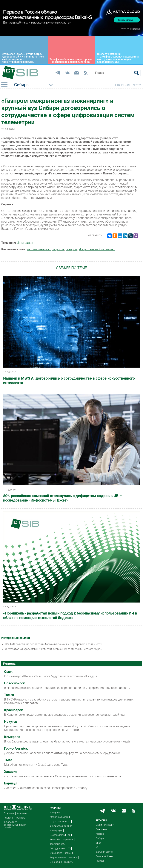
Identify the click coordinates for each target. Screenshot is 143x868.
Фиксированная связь (61, 826)
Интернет (55, 813)
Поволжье (101, 829)
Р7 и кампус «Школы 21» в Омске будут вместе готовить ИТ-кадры (50, 676)
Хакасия (11, 772)
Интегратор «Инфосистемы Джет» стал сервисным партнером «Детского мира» (53, 649)
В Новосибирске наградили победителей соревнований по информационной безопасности (67, 688)
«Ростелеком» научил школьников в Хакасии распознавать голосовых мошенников (63, 776)
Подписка (20, 818)
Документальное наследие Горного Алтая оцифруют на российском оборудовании (62, 753)
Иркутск (11, 722)
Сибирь (100, 838)
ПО (69, 849)
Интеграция (25, 243)
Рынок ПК (55, 840)
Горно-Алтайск (16, 748)
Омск (8, 672)
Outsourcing (56, 853)
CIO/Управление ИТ (60, 822)
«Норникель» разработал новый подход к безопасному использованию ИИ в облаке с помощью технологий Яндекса (70, 615)
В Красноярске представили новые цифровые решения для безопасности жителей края (65, 715)
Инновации (56, 862)
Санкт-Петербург (105, 825)
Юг (97, 847)
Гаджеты (69, 862)
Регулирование (58, 858)
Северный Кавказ (105, 856)
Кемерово (12, 737)
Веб (69, 835)
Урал (98, 843)
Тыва (8, 760)
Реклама (8, 818)
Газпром (71, 249)
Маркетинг (68, 840)
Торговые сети (58, 844)
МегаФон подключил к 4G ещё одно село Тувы (36, 765)
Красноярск (13, 710)
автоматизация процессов (46, 249)
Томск (9, 695)
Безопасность (57, 835)
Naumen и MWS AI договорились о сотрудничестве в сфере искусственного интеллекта (69, 381)
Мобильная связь (59, 817)
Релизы (100, 861)
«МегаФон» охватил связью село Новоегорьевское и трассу (46, 788)
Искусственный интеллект (97, 249)
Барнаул (11, 783)
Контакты (22, 813)
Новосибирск (14, 683)
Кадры (68, 853)
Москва (100, 834)
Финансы (73, 858)
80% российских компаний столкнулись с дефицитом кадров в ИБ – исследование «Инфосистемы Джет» (63, 498)
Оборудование (58, 849)
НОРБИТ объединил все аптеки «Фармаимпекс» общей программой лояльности (54, 644)
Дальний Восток (104, 852)
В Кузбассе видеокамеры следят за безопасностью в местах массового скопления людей (67, 741)
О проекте (9, 813)
